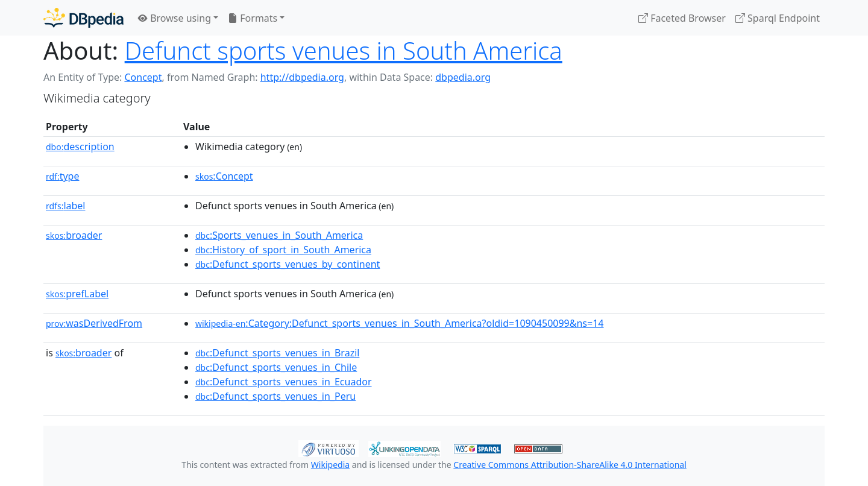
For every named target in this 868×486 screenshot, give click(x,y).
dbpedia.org (463, 77)
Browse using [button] (175, 18)
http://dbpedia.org (302, 77)
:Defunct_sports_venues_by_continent (288, 264)
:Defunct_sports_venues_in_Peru (275, 396)
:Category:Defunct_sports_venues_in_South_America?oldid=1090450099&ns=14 (400, 323)
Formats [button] (253, 18)
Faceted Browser (682, 18)
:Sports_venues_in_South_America (279, 235)
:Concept (224, 176)
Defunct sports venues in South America (344, 50)
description (80, 147)
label (66, 206)
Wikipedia (330, 465)
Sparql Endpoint (778, 18)
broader (74, 235)
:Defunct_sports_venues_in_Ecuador (284, 382)
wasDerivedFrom (94, 323)
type (63, 176)
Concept (143, 77)
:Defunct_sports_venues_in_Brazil (277, 353)
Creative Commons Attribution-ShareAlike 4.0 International (570, 465)
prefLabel (77, 294)
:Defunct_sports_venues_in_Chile (276, 367)
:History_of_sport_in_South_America (283, 250)
